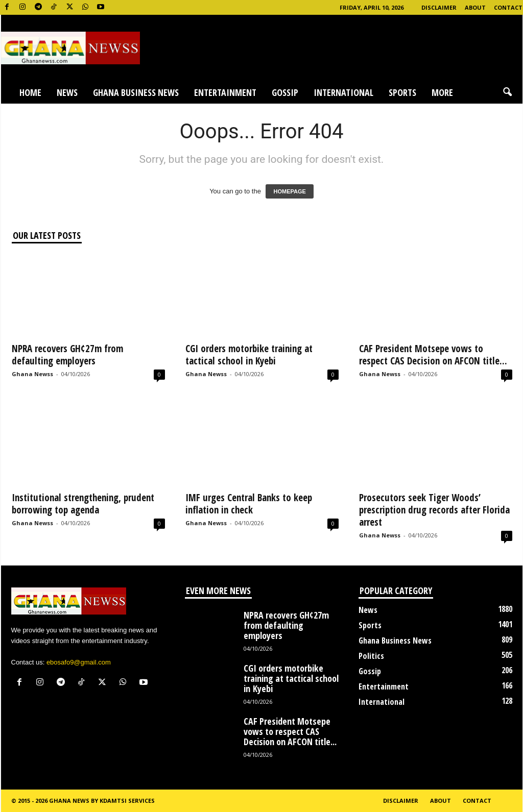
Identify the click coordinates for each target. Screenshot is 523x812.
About (475, 7)
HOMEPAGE (289, 191)
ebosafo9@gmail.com (79, 662)
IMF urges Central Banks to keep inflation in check (249, 504)
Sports (402, 92)
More (442, 92)
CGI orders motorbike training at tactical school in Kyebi (249, 355)
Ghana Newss (32, 374)
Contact (508, 7)
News (67, 92)
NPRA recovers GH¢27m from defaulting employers (67, 355)
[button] (507, 92)
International (343, 92)
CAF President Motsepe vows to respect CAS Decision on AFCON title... (433, 355)
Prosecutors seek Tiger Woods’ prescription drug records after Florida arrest (434, 510)
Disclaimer (439, 7)
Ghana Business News (136, 92)
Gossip (285, 92)
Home (30, 92)
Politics (371, 656)
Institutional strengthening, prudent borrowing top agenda (83, 504)
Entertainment (225, 92)
